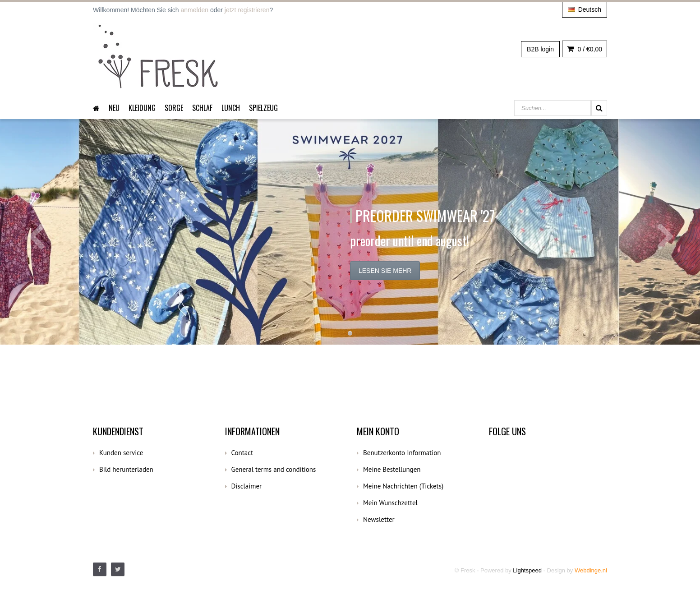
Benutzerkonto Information (402, 453)
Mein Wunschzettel (390, 503)
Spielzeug (263, 108)
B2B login (540, 49)
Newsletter (379, 519)
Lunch (231, 108)
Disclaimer (247, 486)
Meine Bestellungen (392, 469)
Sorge (174, 108)
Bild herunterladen (126, 469)
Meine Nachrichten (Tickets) (403, 486)
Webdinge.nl (591, 570)
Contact (242, 453)
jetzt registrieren (247, 10)
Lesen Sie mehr (385, 271)
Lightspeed (527, 570)
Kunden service (121, 453)
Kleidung (142, 108)
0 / (585, 49)
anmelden (195, 10)
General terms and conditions (274, 469)
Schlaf (202, 108)
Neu (114, 108)
